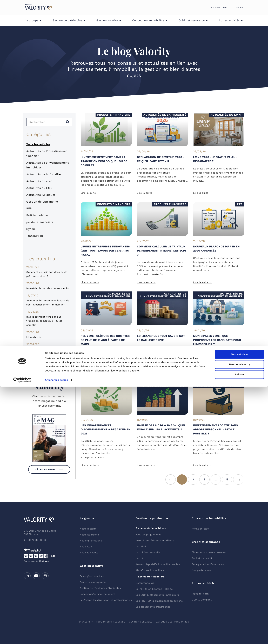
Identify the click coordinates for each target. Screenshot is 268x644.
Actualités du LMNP (40, 188)
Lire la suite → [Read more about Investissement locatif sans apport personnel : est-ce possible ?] (202, 465)
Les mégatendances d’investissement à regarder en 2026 (106, 429)
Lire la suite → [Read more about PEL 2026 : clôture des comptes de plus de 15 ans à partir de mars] (90, 372)
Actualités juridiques (41, 195)
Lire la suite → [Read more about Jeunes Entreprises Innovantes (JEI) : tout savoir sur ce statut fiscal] (90, 282)
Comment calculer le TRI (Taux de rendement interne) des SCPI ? (161, 251)
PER (29, 208)
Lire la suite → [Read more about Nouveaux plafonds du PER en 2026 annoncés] (202, 282)
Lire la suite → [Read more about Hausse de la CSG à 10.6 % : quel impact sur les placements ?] (146, 465)
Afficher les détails (56, 637)
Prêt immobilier (37, 215)
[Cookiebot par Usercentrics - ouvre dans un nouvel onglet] (22, 637)
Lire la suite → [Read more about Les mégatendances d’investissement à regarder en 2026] (90, 465)
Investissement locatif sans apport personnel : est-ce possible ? (215, 429)
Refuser (239, 632)
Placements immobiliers (151, 528)
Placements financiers (150, 577)
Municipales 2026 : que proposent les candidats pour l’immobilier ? (217, 340)
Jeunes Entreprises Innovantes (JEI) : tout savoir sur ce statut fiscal (105, 251)
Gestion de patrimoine (42, 202)
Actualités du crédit (40, 181)
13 (229, 478)
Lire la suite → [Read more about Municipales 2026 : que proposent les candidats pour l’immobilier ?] (202, 372)
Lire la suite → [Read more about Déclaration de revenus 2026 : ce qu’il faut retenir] (146, 193)
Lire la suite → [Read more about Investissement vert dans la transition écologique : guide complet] (90, 193)
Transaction (35, 236)
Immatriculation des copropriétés (47, 288)
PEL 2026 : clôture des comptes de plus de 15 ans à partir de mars (105, 340)
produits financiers (40, 222)
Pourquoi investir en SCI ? (43, 349)
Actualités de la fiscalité (43, 174)
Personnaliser (240, 622)
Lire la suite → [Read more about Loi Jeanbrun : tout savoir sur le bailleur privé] (146, 372)
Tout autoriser (239, 612)
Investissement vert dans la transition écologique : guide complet (44, 321)
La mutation (34, 337)
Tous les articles (38, 144)
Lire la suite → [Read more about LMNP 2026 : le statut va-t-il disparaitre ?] (202, 193)
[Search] (68, 122)
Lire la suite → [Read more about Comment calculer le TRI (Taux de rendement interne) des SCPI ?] (146, 282)
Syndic (31, 229)
